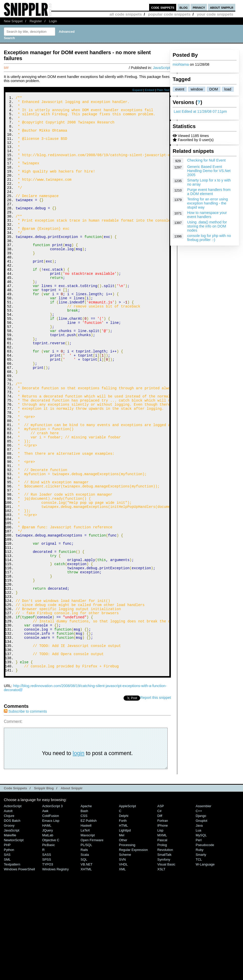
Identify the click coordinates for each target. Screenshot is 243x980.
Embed (150, 90)
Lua (198, 938)
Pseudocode (205, 953)
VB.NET (87, 972)
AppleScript (127, 914)
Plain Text (163, 90)
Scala (85, 963)
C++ (199, 919)
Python (9, 958)
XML (122, 977)
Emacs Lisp (51, 929)
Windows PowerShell (19, 977)
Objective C (51, 948)
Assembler (203, 914)
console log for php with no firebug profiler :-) (209, 238)
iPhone (163, 934)
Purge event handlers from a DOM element (209, 192)
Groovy (9, 934)
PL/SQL (86, 953)
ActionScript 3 (52, 914)
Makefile (10, 943)
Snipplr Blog (44, 896)
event (180, 89)
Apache (86, 914)
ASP (161, 914)
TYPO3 (48, 972)
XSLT (161, 977)
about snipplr (222, 7)
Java (199, 934)
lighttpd (125, 938)
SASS (47, 963)
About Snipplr (72, 896)
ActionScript (13, 914)
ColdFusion (51, 924)
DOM (214, 89)
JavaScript (162, 68)
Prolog (162, 953)
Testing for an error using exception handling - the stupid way (208, 203)
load (228, 89)
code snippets (163, 7)
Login (53, 21)
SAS (7, 963)
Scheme (125, 963)
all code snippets (126, 14)
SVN (122, 968)
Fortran (163, 929)
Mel (122, 943)
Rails (84, 958)
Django (201, 924)
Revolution (165, 958)
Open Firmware (92, 948)
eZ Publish (89, 929)
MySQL (201, 943)
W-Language (205, 972)
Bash (84, 919)
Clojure (9, 924)
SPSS (47, 968)
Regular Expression (133, 958)
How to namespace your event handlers (207, 215)
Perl (199, 948)
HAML (47, 934)
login (79, 861)
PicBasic (49, 953)
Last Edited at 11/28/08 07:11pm (200, 111)
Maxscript (88, 943)
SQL (84, 968)
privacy (199, 7)
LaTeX (85, 938)
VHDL (123, 972)
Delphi (124, 924)
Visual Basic (166, 972)
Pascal (162, 948)
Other (123, 948)
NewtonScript (14, 948)
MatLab (48, 943)
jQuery (48, 938)
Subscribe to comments (25, 819)
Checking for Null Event (206, 160)
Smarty (201, 963)
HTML (123, 934)
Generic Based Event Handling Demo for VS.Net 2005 (209, 171)
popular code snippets (169, 14)
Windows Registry (56, 977)
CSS (84, 924)
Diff (160, 924)
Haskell (86, 934)
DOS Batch (12, 929)
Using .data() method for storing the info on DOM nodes (207, 226)
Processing (127, 953)
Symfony (164, 968)
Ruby (200, 958)
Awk (45, 919)
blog (184, 7)
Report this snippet (156, 806)
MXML (162, 943)
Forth (123, 929)
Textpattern (12, 972)
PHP (7, 953)
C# (159, 919)
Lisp (160, 938)
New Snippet (13, 21)
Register (36, 21)
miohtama (181, 64)
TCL (199, 968)
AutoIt (8, 919)
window (197, 89)
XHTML (86, 977)
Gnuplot (201, 929)
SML (7, 968)
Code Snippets (15, 896)
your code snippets (215, 14)
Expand (137, 90)
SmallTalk (164, 963)
